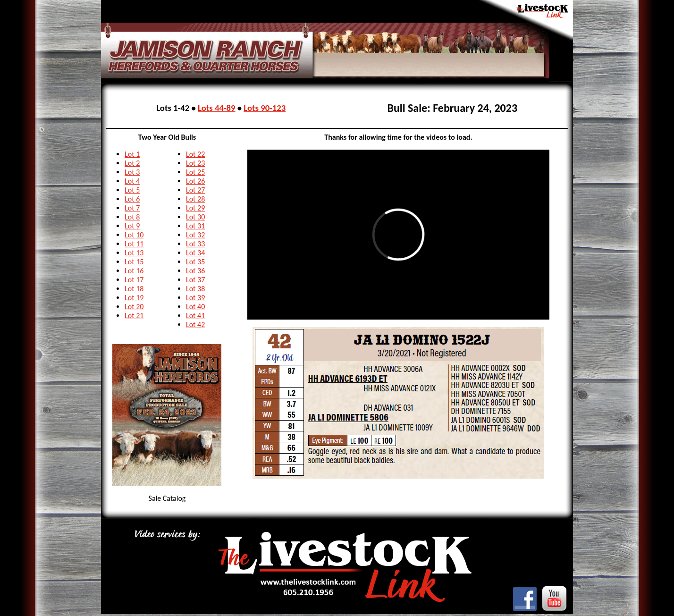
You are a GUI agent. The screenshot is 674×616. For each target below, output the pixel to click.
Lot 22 (195, 154)
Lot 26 (195, 181)
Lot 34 (195, 253)
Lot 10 (134, 235)
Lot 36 (195, 271)
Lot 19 (134, 298)
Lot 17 (134, 280)
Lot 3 (132, 172)
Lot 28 (195, 199)
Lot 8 (132, 217)
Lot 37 (195, 280)
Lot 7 (132, 208)
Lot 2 (132, 163)
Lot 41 (195, 316)
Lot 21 (134, 316)
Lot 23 (195, 163)
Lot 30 (195, 217)
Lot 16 (134, 271)
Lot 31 (195, 226)
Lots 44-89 (217, 108)
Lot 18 (134, 289)
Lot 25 (195, 172)
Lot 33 (195, 244)
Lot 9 (132, 226)
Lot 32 (195, 235)
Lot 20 (134, 307)
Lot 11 (134, 244)
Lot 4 (132, 181)
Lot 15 (134, 262)
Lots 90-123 (265, 108)
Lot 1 (132, 154)
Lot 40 (195, 307)
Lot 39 (195, 298)
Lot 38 (195, 289)
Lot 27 (195, 190)
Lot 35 (195, 262)
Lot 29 (195, 208)
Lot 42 (195, 325)
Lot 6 (132, 199)
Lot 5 (132, 190)
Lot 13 (134, 253)
